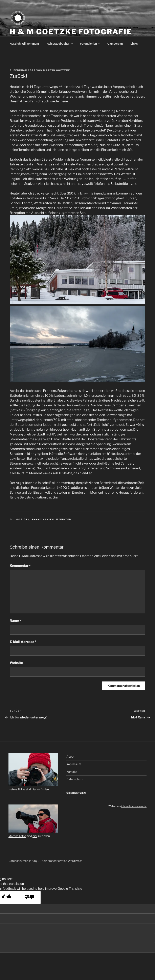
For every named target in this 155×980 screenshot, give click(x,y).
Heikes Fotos (17, 789)
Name (15, 621)
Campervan (115, 44)
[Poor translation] (29, 897)
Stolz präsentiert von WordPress (61, 861)
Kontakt (72, 772)
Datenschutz (75, 779)
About (70, 757)
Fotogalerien (90, 44)
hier (34, 789)
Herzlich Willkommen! (24, 44)
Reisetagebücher (60, 44)
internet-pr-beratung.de (134, 806)
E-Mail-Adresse (23, 642)
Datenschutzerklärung (23, 861)
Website (16, 663)
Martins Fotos (17, 836)
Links (134, 44)
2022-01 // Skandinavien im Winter (43, 519)
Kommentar (20, 566)
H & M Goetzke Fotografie (71, 32)
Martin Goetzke (57, 70)
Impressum (74, 764)
